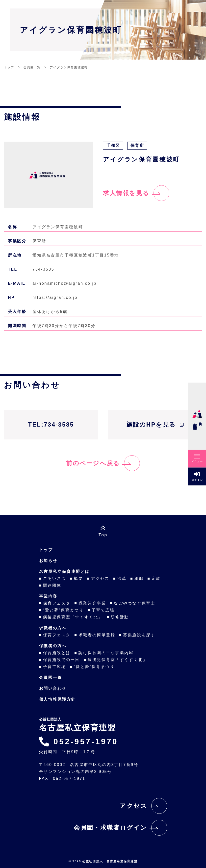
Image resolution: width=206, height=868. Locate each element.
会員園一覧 (51, 677)
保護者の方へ (53, 646)
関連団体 (52, 585)
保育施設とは (57, 653)
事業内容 (48, 596)
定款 (156, 578)
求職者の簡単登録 (97, 635)
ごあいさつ (55, 578)
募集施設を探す (139, 635)
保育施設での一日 (61, 660)
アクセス (100, 578)
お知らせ (48, 561)
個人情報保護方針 (57, 699)
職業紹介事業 (92, 603)
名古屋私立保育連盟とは (64, 572)
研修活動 (120, 617)
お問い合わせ (53, 688)
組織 (139, 578)
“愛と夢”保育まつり (63, 610)
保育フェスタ (57, 603)
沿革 (122, 578)
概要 (78, 578)
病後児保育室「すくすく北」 (73, 617)
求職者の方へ (53, 628)
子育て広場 (103, 610)
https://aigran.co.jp (55, 297)
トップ (46, 550)
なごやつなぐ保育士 (135, 603)
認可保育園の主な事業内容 (106, 653)
